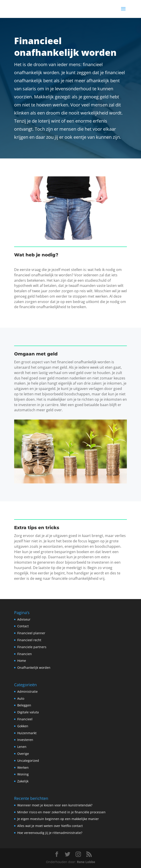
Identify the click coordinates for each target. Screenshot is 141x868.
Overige (23, 754)
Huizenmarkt (27, 733)
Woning (23, 774)
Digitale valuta (28, 712)
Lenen (22, 747)
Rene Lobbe (86, 862)
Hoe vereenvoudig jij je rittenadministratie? (50, 833)
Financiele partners (32, 647)
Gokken (23, 726)
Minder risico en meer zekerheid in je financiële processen (61, 812)
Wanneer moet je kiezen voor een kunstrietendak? (55, 805)
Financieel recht (29, 640)
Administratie (27, 692)
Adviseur (24, 619)
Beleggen (24, 705)
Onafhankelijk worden (34, 668)
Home (22, 661)
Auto (21, 698)
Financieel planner (31, 633)
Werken (23, 767)
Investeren (25, 740)
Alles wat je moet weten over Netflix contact (50, 826)
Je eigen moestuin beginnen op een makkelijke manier (58, 819)
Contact (23, 626)
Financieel (25, 719)
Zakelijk (23, 781)
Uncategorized (28, 761)
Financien (25, 654)
